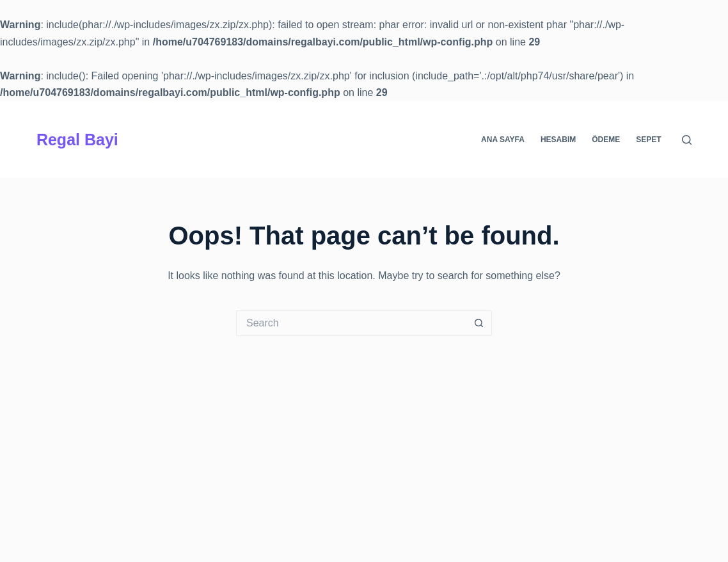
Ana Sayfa (503, 140)
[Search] (687, 140)
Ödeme (606, 140)
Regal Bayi (77, 140)
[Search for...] (351, 323)
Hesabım (558, 140)
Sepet (648, 140)
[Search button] (479, 323)
